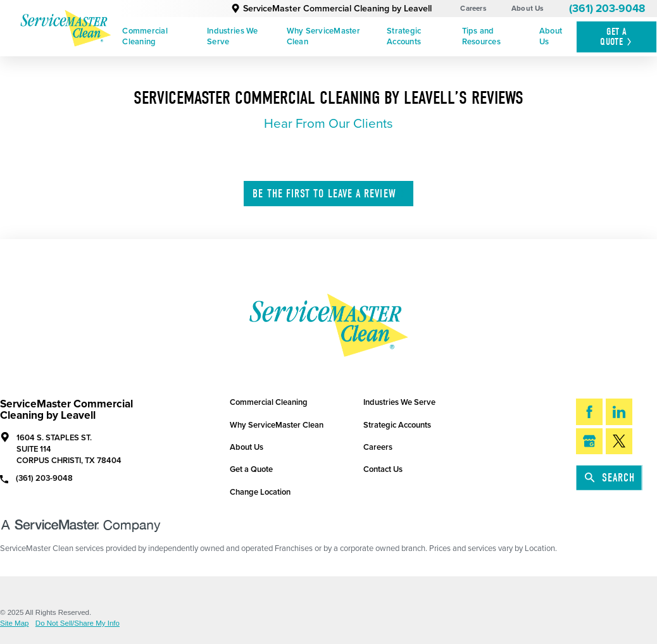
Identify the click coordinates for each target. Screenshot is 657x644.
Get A (616, 37)
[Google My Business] (589, 442)
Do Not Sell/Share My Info (78, 623)
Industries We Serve (232, 36)
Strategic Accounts (404, 36)
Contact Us (383, 469)
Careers (473, 8)
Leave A (329, 194)
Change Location (260, 492)
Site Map (14, 623)
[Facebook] (589, 412)
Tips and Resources (481, 36)
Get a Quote (251, 469)
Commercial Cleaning (145, 36)
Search (610, 478)
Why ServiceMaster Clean (323, 36)
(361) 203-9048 (607, 9)
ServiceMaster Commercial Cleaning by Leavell (331, 9)
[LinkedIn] (619, 412)
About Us (528, 8)
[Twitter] (619, 442)
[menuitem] (161, 37)
